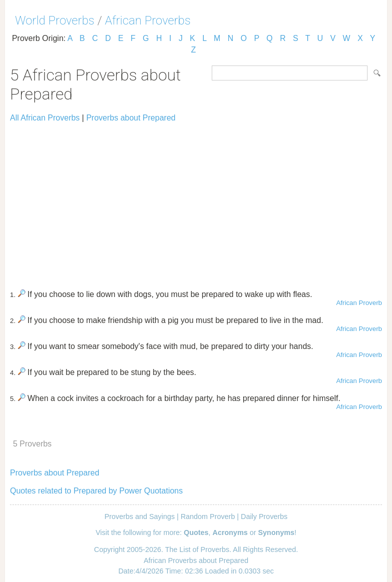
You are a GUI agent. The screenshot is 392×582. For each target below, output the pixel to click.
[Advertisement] (196, 201)
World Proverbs (55, 20)
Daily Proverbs (264, 516)
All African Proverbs (45, 118)
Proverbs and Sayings (140, 516)
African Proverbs (148, 20)
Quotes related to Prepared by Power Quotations (96, 491)
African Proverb (359, 303)
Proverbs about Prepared (131, 118)
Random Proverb (208, 516)
